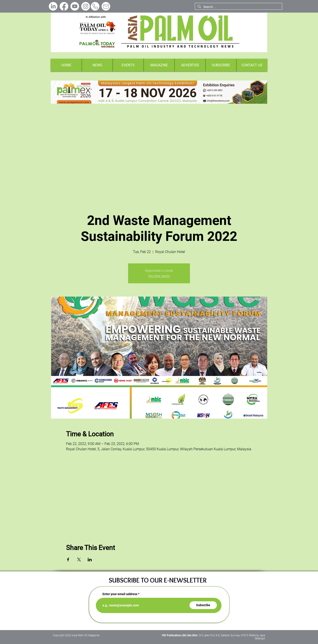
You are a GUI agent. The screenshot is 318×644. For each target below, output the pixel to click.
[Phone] (95, 6)
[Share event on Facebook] (68, 560)
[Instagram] (86, 6)
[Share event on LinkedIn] (90, 560)
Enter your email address (120, 594)
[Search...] (238, 7)
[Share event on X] (79, 560)
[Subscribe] (203, 605)
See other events (159, 276)
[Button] (159, 92)
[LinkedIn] (53, 6)
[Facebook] (64, 6)
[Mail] (106, 6)
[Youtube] (75, 6)
